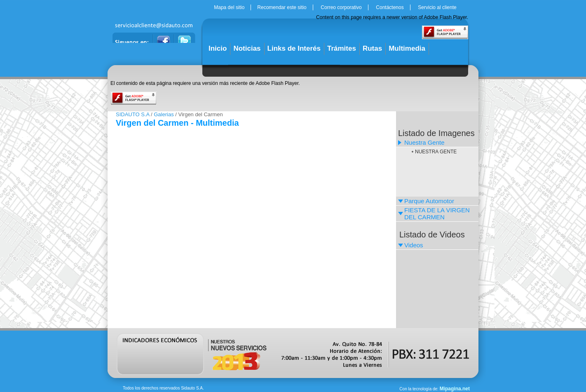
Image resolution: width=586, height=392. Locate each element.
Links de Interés (294, 48)
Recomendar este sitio (282, 7)
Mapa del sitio (229, 7)
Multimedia (407, 48)
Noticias (247, 48)
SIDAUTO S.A (132, 114)
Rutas (372, 48)
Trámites (342, 48)
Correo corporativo (341, 7)
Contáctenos (390, 7)
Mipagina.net (455, 389)
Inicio (218, 48)
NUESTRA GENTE (436, 152)
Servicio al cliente (437, 7)
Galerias (164, 114)
